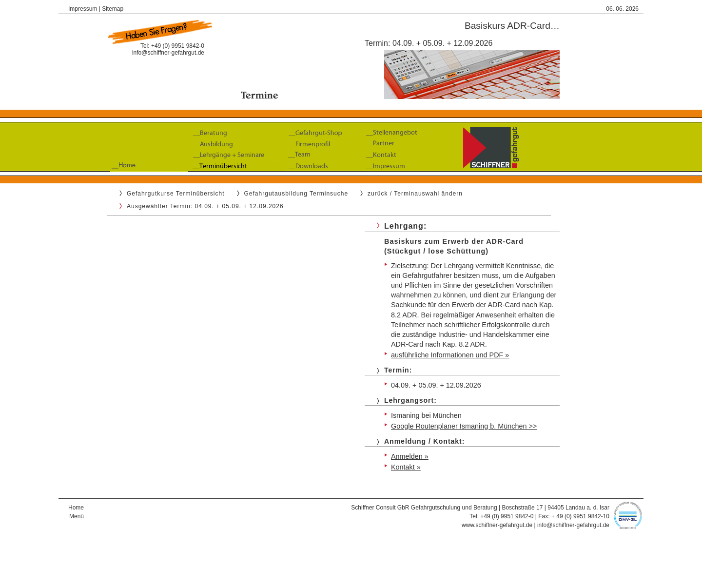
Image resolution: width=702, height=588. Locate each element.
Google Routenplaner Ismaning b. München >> (464, 426)
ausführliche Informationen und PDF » (450, 355)
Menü (77, 516)
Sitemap (113, 9)
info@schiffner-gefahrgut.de (168, 53)
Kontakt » (406, 467)
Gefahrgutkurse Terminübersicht (176, 194)
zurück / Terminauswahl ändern (415, 194)
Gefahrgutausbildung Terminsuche (296, 194)
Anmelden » (410, 456)
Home (76, 508)
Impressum (83, 9)
